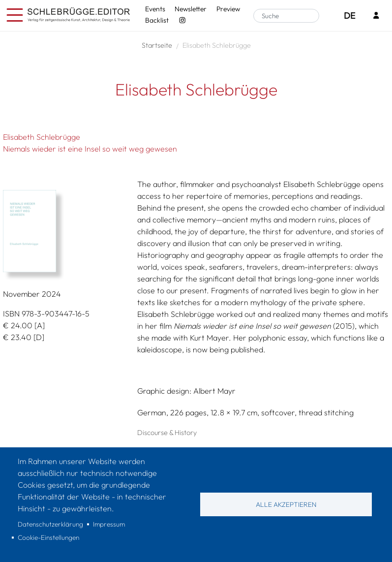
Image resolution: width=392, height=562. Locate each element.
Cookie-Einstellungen (48, 537)
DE (349, 16)
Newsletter (191, 9)
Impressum (109, 524)
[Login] (376, 16)
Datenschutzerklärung (50, 524)
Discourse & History (167, 433)
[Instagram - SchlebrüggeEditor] (183, 20)
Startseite (157, 45)
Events (155, 9)
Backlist (157, 20)
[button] (67, 231)
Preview (228, 9)
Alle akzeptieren (286, 504)
